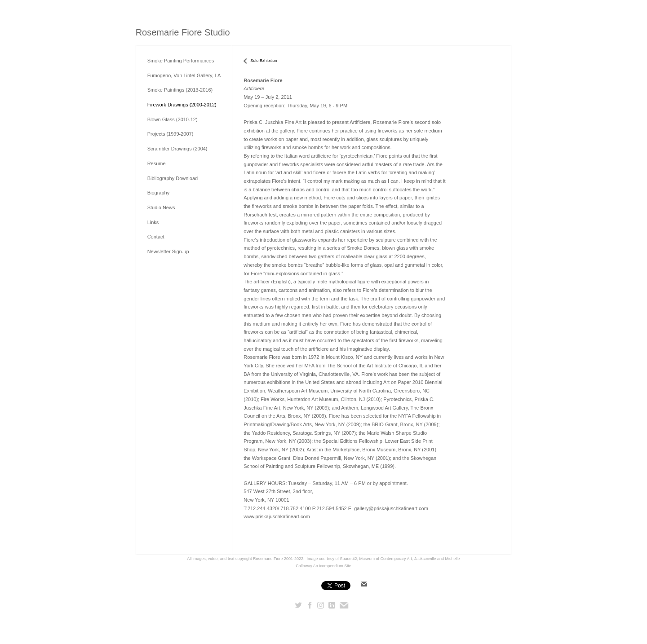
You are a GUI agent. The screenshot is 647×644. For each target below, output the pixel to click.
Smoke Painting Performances (181, 61)
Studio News (161, 207)
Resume (157, 163)
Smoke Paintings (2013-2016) (180, 90)
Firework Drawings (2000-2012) (182, 105)
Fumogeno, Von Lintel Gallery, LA (184, 75)
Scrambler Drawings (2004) (177, 149)
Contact (156, 237)
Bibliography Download (173, 178)
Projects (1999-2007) (171, 134)
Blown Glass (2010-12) (173, 119)
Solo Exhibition (264, 61)
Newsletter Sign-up (168, 251)
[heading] (183, 33)
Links (153, 222)
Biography (159, 193)
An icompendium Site (332, 566)
